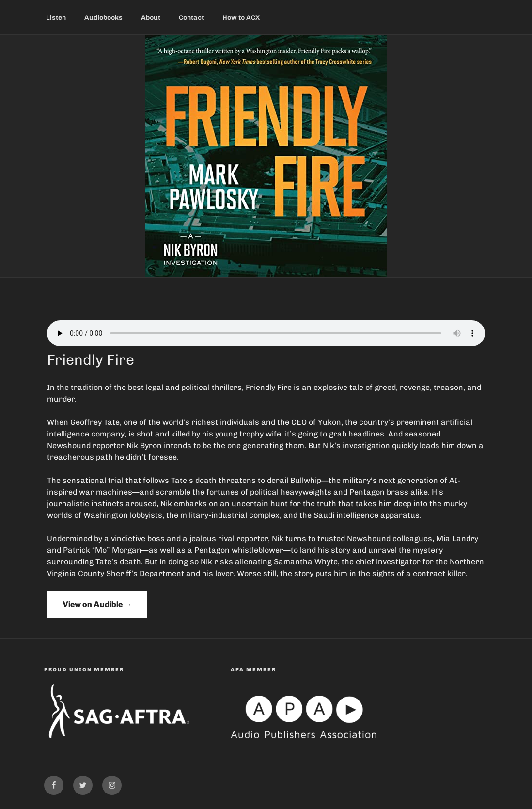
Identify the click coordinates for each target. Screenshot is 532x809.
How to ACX (241, 18)
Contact (191, 18)
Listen (56, 18)
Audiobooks (103, 18)
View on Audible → (97, 604)
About (151, 18)
